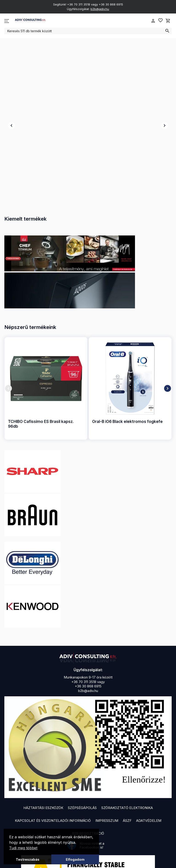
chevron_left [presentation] (11, 101)
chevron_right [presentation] (165, 101)
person (153, 21)
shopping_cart (168, 21)
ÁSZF (127, 771)
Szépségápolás (82, 759)
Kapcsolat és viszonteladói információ (53, 771)
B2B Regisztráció (88, 784)
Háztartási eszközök (43, 759)
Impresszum (107, 771)
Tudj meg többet (23, 848)
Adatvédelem (149, 771)
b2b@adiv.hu (100, 9)
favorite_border (160, 20)
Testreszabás (28, 859)
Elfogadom (75, 859)
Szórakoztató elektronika (127, 759)
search (167, 31)
